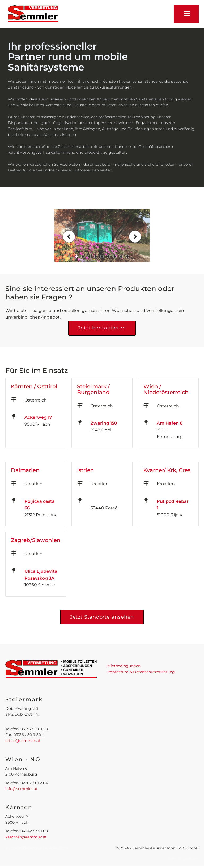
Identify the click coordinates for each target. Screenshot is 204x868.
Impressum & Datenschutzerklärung (141, 672)
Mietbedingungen (124, 666)
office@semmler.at (23, 741)
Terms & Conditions (183, 859)
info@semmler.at (21, 789)
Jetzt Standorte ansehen (102, 617)
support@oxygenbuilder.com (37, 848)
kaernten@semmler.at (26, 837)
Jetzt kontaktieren (102, 328)
